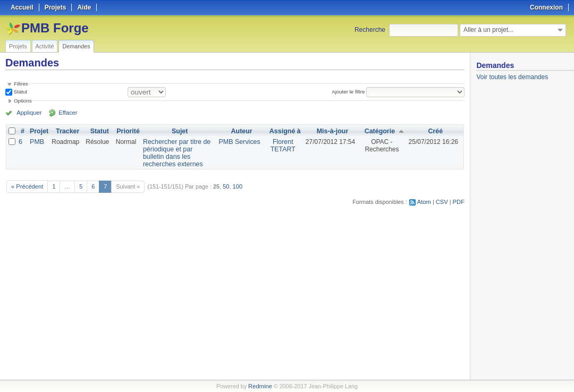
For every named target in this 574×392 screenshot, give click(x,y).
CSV (442, 201)
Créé (436, 131)
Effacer (64, 113)
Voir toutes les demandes (512, 77)
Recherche (370, 30)
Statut (20, 92)
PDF (459, 201)
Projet (39, 131)
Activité (45, 46)
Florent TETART (284, 146)
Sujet (180, 131)
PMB (37, 142)
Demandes (76, 46)
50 (225, 186)
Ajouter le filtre (349, 92)
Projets (18, 46)
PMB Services (241, 142)
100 (236, 186)
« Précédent (27, 186)
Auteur (243, 131)
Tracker (67, 131)
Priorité (127, 131)
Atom (425, 201)
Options (23, 101)
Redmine (260, 386)
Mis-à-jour (332, 131)
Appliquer (28, 113)
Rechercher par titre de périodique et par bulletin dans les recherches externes (176, 153)
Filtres (21, 84)
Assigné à (286, 131)
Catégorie (380, 131)
